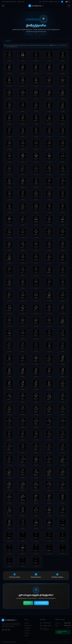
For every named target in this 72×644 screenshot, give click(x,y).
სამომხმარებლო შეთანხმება (9, 2)
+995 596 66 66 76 (44, 2)
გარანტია (27, 630)
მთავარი (27, 623)
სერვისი (27, 635)
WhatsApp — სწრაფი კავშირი (62, 632)
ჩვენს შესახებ (21, 2)
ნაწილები (27, 633)
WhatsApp (28, 603)
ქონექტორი (27, 628)
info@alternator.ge (55, 2)
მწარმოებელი (28, 625)
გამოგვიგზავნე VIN (41, 603)
